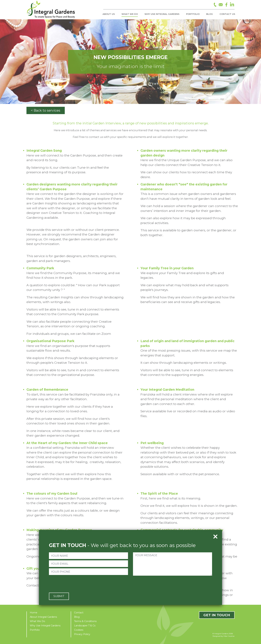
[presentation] (74, 583)
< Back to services (46, 110)
